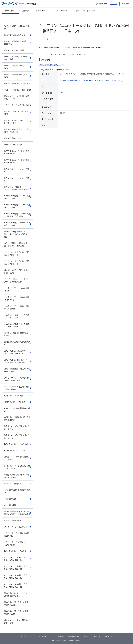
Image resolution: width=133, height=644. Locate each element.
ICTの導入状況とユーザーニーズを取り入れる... (17, 224)
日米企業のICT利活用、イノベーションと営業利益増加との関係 (17, 188)
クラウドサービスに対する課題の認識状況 (17, 534)
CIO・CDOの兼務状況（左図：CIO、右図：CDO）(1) (17, 577)
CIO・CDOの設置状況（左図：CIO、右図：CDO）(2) (17, 568)
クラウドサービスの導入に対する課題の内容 (17, 543)
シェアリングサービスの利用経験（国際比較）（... (17, 307)
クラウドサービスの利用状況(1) (17, 105)
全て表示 (66, 70)
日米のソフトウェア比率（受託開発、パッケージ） (17, 97)
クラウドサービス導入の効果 (16, 527)
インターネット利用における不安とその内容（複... (17, 254)
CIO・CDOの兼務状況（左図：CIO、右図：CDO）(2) (17, 586)
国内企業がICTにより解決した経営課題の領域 (17, 467)
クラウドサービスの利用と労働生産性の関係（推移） (17, 379)
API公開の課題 (10, 505)
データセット (10, 11)
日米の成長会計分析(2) (13, 145)
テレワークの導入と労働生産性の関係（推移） (17, 388)
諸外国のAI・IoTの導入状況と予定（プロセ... (17, 428)
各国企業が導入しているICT (15, 402)
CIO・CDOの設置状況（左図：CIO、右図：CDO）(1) (17, 559)
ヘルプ (53, 636)
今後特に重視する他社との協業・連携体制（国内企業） (16, 245)
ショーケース (41, 11)
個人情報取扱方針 (73, 636)
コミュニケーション (61, 11)
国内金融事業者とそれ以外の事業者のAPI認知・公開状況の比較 (17, 513)
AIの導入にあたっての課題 (15, 450)
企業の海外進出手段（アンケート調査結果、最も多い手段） (17, 361)
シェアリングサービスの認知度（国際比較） (17, 298)
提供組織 (26, 11)
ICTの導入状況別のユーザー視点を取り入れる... (17, 197)
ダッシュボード (96, 636)
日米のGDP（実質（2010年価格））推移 (16, 58)
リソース (45, 39)
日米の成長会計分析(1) (13, 138)
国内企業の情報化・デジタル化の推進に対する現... (17, 595)
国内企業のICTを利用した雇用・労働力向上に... (17, 604)
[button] (101, 4)
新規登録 (125, 4)
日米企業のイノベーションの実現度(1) (17, 170)
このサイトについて (26, 636)
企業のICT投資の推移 (13, 521)
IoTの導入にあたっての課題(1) (16, 444)
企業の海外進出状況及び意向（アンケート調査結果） (16, 352)
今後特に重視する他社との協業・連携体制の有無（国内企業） (16, 234)
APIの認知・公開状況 (13, 484)
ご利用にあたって (42, 636)
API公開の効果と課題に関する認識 (17, 491)
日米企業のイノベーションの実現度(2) (17, 179)
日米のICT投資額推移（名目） (16, 35)
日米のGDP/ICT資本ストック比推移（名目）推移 (17, 131)
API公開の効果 (10, 499)
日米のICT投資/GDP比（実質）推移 (17, 76)
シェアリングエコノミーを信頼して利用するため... (17, 316)
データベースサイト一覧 (86, 11)
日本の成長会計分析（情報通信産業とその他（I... (17, 152)
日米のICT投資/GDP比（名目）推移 (17, 67)
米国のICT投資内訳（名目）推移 (17, 90)
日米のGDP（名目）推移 (14, 50)
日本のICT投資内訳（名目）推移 (17, 84)
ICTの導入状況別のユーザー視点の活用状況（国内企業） (17, 215)
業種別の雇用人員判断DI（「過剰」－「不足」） (17, 476)
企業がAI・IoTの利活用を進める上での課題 (17, 458)
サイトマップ (109, 636)
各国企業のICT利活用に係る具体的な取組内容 (17, 419)
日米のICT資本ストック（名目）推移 (17, 113)
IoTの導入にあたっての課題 (15, 551)
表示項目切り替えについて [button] (52, 65)
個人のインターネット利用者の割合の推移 (17, 621)
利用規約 (61, 636)
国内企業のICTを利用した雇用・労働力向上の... (17, 613)
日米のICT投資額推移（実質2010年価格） (15, 43)
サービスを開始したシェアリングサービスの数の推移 (17, 280)
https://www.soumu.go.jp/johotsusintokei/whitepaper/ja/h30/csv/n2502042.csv (74, 47)
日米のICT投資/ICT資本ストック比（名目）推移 (17, 122)
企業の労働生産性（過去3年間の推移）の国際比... (17, 370)
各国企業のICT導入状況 (14, 396)
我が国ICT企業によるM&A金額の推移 (16, 334)
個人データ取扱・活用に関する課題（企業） (17, 271)
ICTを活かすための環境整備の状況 (17, 410)
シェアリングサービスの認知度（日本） (17, 289)
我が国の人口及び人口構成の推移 (17, 27)
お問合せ (85, 636)
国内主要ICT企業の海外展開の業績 (17, 343)
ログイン (113, 4)
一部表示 (59, 70)
